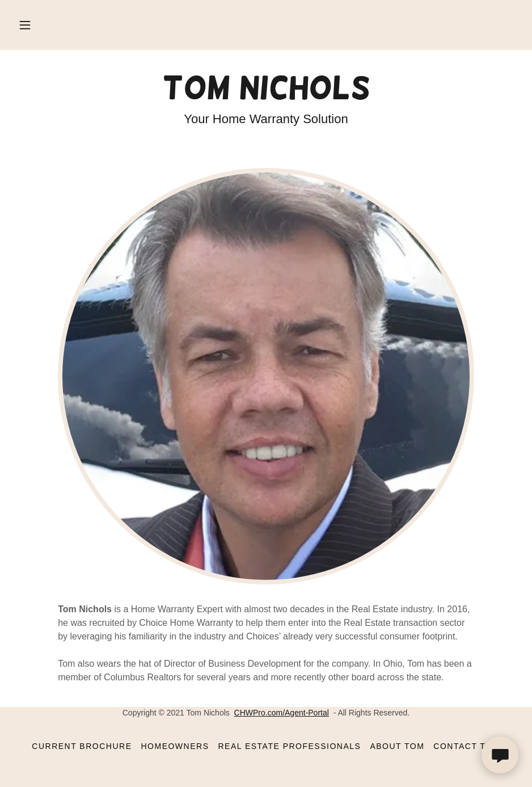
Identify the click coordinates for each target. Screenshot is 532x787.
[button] (25, 25)
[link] (266, 96)
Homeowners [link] (175, 746)
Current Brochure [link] (82, 746)
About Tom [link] (397, 746)
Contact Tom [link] (466, 746)
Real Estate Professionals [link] (289, 746)
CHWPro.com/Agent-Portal (282, 713)
